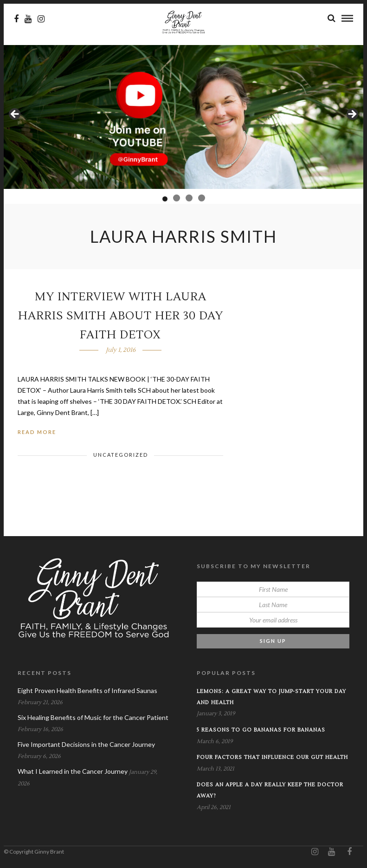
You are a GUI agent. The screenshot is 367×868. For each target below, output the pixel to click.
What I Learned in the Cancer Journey (73, 772)
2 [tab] (177, 199)
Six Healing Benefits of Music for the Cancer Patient (93, 718)
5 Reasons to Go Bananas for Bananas (261, 731)
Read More (37, 433)
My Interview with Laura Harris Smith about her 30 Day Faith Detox (121, 317)
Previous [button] (15, 116)
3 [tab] (189, 199)
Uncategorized (121, 456)
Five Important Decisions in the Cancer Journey (86, 745)
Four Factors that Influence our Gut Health (272, 758)
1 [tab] (165, 200)
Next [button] (352, 116)
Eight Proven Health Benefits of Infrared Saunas (87, 691)
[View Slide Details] (183, 118)
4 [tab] (202, 199)
